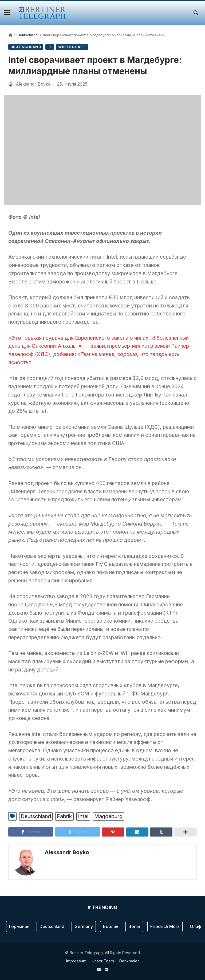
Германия (19, 926)
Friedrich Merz (165, 926)
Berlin (134, 926)
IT (50, 47)
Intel (83, 816)
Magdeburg (108, 816)
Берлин (111, 926)
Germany (84, 926)
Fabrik (64, 816)
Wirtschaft (72, 47)
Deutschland (28, 35)
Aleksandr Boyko (67, 852)
